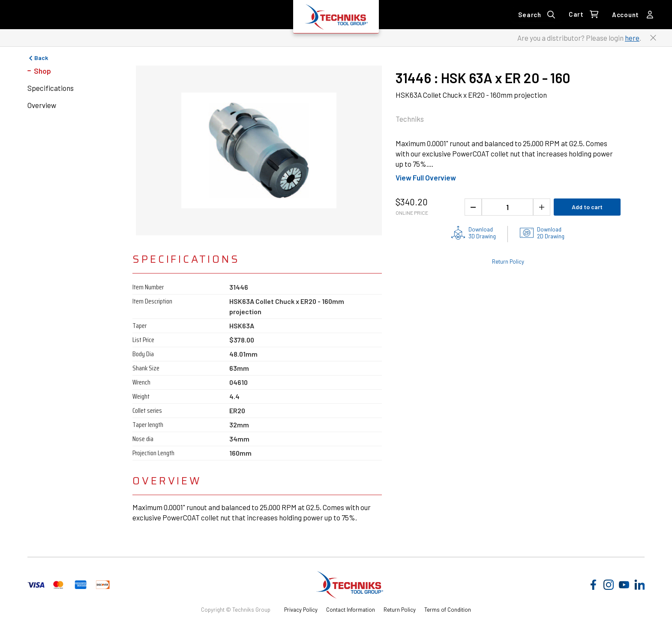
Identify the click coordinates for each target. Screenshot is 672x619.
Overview (42, 105)
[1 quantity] (507, 207)
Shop (42, 71)
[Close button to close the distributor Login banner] (653, 38)
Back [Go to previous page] (38, 58)
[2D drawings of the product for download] (542, 233)
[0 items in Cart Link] (583, 15)
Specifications (51, 88)
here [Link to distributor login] (632, 38)
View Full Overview (426, 177)
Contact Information (351, 610)
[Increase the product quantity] (542, 207)
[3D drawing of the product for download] (474, 233)
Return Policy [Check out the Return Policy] (508, 261)
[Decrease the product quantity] (473, 207)
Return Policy (400, 610)
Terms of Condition (448, 610)
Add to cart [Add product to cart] (587, 207)
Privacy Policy (301, 610)
